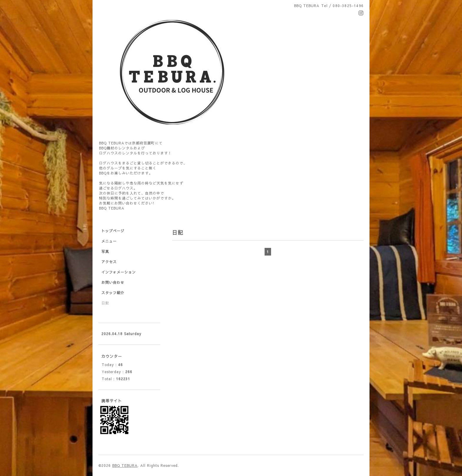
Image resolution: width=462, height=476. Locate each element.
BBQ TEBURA (125, 465)
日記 (105, 303)
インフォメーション (119, 272)
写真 (105, 251)
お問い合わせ (113, 282)
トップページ (113, 231)
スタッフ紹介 (113, 293)
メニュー (109, 241)
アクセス (109, 262)
